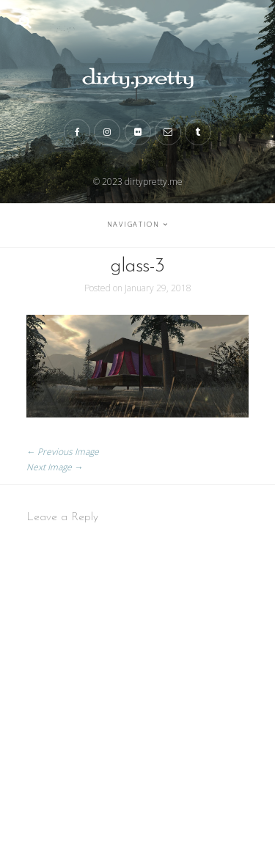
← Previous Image (63, 452)
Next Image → (55, 467)
